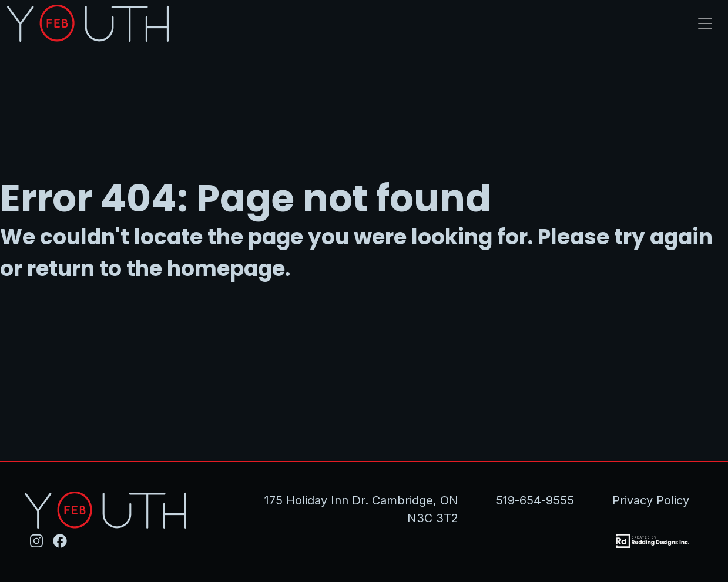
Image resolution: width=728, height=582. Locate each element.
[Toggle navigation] (705, 23)
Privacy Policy (651, 500)
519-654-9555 (535, 500)
